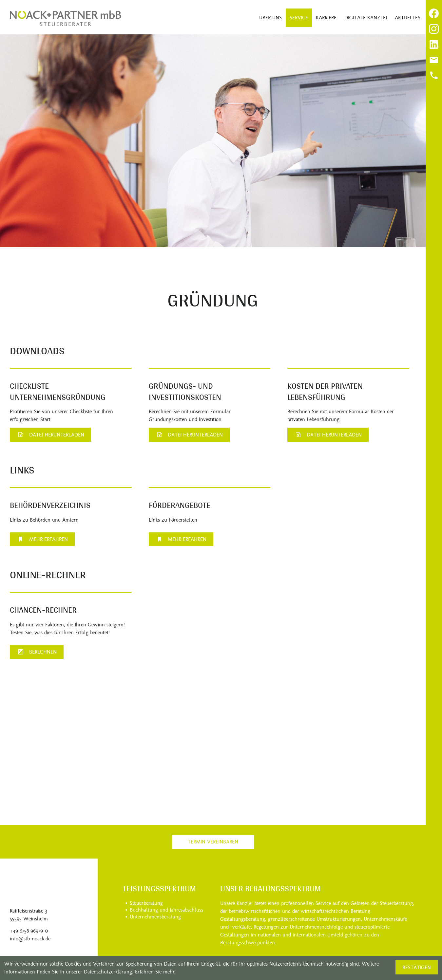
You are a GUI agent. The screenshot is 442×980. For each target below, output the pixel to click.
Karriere (326, 18)
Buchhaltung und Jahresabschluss (166, 910)
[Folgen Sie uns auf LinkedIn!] (434, 45)
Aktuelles (408, 18)
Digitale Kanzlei (366, 18)
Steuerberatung (146, 903)
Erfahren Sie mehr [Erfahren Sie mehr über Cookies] (155, 972)
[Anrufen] (434, 75)
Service (299, 18)
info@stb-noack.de (30, 939)
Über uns (270, 18)
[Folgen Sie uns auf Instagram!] (434, 29)
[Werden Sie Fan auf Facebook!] (434, 13)
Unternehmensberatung (155, 917)
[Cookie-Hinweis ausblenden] (417, 967)
